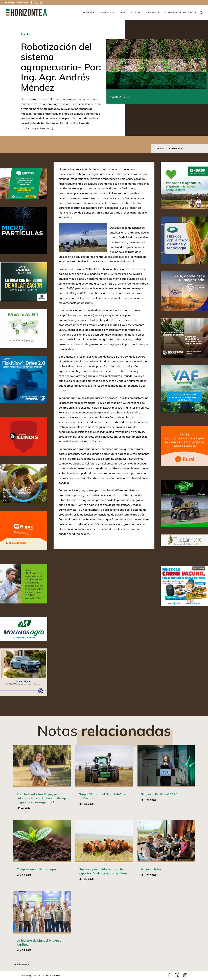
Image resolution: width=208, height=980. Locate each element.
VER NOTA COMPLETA (169, 149)
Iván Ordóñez (135, 13)
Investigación (105, 13)
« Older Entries (22, 965)
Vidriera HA (151, 13)
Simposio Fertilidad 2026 (159, 794)
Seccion (26, 34)
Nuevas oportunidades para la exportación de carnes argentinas (103, 871)
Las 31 (122, 13)
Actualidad (87, 13)
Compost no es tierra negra (36, 869)
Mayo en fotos (151, 869)
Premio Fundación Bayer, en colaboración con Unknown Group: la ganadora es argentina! (42, 798)
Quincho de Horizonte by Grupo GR (180, 13)
